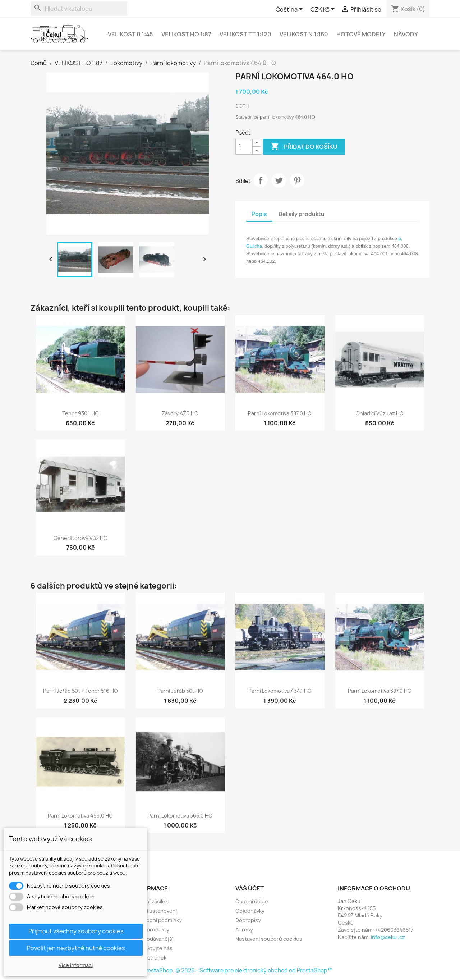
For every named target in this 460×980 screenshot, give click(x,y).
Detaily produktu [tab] (302, 214)
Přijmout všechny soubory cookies (76, 931)
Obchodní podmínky (157, 920)
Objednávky (250, 911)
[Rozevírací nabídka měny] (324, 10)
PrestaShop (158, 970)
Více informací (76, 965)
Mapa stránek (150, 958)
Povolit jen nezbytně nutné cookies (76, 948)
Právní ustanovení (155, 911)
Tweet (279, 180)
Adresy (244, 929)
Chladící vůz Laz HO (380, 413)
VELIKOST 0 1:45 (130, 34)
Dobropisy (248, 920)
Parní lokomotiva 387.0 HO (280, 413)
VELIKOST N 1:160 (304, 34)
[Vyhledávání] (79, 9)
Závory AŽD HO (180, 413)
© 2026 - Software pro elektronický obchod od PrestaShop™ (254, 970)
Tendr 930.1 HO (80, 413)
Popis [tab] (259, 214)
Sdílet (261, 180)
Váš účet (250, 888)
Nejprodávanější (153, 939)
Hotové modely (361, 34)
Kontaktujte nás (153, 948)
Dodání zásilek (150, 901)
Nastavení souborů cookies (269, 939)
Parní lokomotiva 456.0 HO (80, 816)
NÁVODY (406, 34)
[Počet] (244, 147)
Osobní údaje (252, 901)
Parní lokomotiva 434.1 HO (280, 691)
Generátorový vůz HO (80, 538)
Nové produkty (151, 929)
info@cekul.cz (388, 937)
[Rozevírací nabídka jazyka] (290, 10)
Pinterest (297, 180)
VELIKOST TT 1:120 (245, 34)
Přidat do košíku (304, 147)
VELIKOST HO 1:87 (186, 34)
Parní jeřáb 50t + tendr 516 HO (80, 691)
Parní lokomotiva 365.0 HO (180, 816)
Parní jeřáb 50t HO (180, 691)
